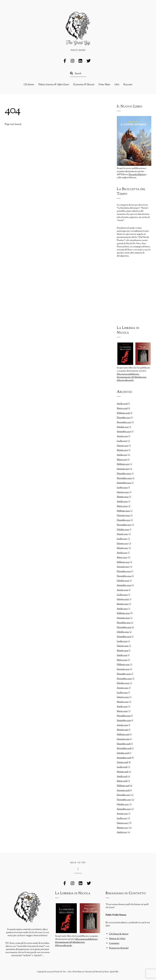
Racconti (128, 85)
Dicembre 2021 (124, 623)
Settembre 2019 (124, 720)
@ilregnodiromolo (125, 380)
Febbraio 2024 (123, 511)
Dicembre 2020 (124, 674)
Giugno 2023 (123, 543)
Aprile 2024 (122, 501)
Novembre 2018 (124, 748)
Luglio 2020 (122, 693)
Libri (117, 85)
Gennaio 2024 (123, 515)
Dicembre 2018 (124, 744)
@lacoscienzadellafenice (128, 374)
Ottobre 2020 (123, 683)
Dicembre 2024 (124, 474)
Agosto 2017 (122, 814)
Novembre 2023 (124, 525)
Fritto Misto (104, 85)
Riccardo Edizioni (137, 174)
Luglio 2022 (122, 595)
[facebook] (65, 61)
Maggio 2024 (123, 497)
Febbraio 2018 (123, 786)
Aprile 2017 (122, 832)
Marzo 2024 (122, 506)
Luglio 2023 (122, 539)
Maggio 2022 (123, 604)
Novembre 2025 (124, 422)
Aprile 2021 (122, 655)
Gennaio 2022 (123, 618)
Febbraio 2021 (123, 664)
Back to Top (78, 862)
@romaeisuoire (124, 377)
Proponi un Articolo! (119, 948)
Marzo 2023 (122, 557)
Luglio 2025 (122, 441)
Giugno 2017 (123, 823)
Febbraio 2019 (123, 734)
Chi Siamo (29, 85)
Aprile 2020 (122, 707)
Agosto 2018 (122, 762)
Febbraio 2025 (123, 464)
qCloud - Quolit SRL (111, 972)
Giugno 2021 (123, 646)
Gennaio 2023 (123, 567)
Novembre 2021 (124, 627)
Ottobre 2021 (123, 632)
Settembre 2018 (124, 758)
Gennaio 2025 (123, 469)
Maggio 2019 (122, 730)
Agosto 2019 (122, 725)
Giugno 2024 (123, 492)
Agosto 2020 (123, 688)
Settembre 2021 (124, 637)
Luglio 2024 (122, 488)
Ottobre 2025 (123, 427)
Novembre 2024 (124, 478)
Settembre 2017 (124, 809)
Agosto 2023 (122, 534)
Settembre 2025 (124, 432)
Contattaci (114, 943)
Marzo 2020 (122, 711)
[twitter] (89, 61)
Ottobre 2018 (123, 753)
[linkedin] (81, 61)
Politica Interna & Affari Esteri (54, 85)
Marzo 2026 (122, 408)
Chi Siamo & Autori (119, 934)
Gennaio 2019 (123, 739)
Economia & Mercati (84, 85)
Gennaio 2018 (123, 790)
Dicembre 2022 (124, 571)
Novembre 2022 (124, 576)
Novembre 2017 (124, 800)
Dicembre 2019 (124, 716)
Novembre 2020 (124, 679)
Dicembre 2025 (124, 418)
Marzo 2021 (122, 660)
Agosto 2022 (123, 590)
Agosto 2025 (122, 436)
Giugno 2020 (123, 697)
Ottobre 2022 (123, 581)
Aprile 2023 (122, 553)
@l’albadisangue (139, 377)
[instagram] (73, 61)
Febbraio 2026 (123, 413)
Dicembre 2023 (124, 520)
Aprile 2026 (122, 404)
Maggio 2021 (122, 651)
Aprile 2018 (122, 776)
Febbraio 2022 (123, 613)
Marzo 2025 (122, 460)
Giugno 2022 (123, 599)
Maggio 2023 (123, 548)
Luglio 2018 (122, 767)
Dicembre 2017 (124, 795)
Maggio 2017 (123, 828)
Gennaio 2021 (123, 669)
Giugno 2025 (123, 446)
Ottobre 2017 (123, 804)
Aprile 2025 (122, 455)
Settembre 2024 (124, 483)
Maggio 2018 (123, 772)
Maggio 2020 (123, 702)
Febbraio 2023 (123, 562)
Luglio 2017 (122, 818)
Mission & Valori (117, 939)
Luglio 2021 (122, 641)
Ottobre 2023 (123, 530)
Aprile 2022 (122, 609)
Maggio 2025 (122, 450)
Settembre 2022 (124, 585)
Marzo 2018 (122, 781)
